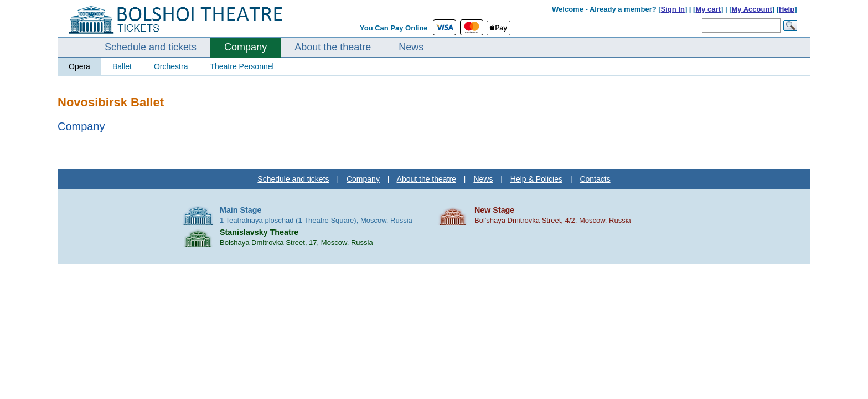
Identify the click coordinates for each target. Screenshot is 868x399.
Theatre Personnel (242, 66)
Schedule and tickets (151, 47)
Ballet (122, 66)
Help (787, 9)
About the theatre (333, 47)
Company (246, 47)
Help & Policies (536, 179)
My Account (752, 9)
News (411, 47)
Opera (79, 66)
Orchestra (171, 66)
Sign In (673, 9)
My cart (708, 9)
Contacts (595, 179)
